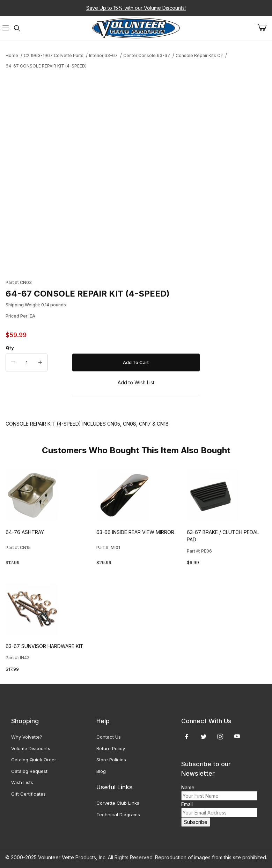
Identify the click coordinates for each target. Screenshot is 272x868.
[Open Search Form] (17, 28)
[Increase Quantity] (40, 363)
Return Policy (111, 748)
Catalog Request (29, 771)
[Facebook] (187, 737)
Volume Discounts (31, 748)
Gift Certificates (28, 794)
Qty (10, 348)
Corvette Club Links (118, 803)
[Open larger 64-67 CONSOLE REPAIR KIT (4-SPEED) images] (103, 171)
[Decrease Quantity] (13, 363)
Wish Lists (22, 782)
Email (187, 804)
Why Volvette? (27, 737)
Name (188, 787)
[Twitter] (204, 737)
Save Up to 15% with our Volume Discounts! (136, 8)
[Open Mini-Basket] (264, 28)
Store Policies (111, 760)
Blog (101, 771)
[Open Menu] (6, 28)
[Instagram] (220, 737)
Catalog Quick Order (34, 760)
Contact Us (109, 737)
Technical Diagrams (118, 814)
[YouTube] (237, 737)
